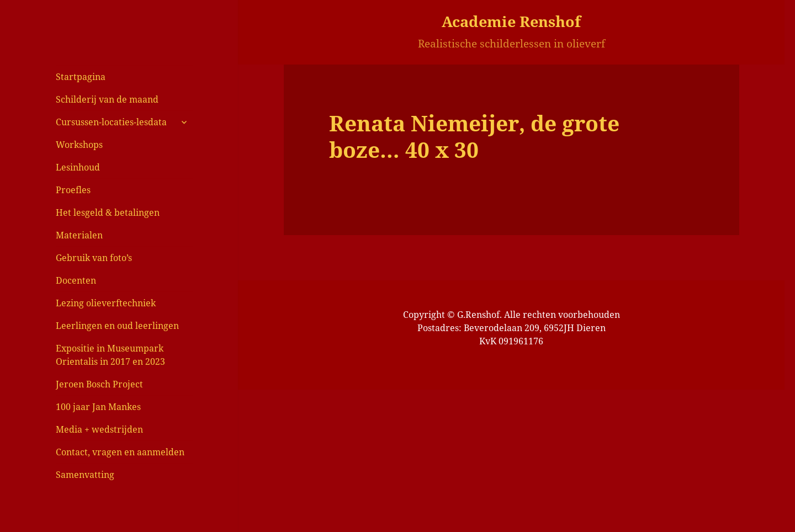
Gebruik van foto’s (94, 258)
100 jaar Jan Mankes (98, 407)
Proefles (73, 190)
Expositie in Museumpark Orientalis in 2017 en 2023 (110, 355)
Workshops (79, 145)
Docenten (76, 280)
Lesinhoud (78, 167)
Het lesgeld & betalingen (108, 212)
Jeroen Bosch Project (99, 384)
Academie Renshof (511, 21)
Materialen (79, 235)
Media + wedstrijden (99, 429)
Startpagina (81, 77)
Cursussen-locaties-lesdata (111, 122)
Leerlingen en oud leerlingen (117, 326)
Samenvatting (85, 475)
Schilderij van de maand (107, 99)
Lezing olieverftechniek (106, 303)
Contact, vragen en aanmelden (120, 452)
